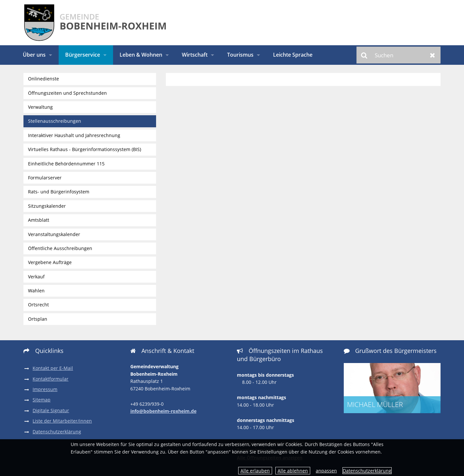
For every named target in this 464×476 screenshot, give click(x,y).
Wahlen (36, 291)
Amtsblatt (39, 220)
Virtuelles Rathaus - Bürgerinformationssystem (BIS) (85, 149)
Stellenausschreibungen (55, 121)
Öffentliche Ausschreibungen (60, 248)
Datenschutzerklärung (367, 471)
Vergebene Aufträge (50, 262)
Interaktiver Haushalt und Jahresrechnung (74, 135)
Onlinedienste (43, 79)
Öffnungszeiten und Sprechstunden (67, 93)
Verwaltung (40, 107)
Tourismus (240, 55)
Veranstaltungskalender (54, 234)
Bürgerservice (83, 55)
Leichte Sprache (293, 55)
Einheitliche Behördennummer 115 (66, 164)
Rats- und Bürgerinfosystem (59, 192)
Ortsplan (38, 319)
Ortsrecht (38, 305)
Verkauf (36, 277)
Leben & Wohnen (141, 55)
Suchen (364, 55)
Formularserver (45, 178)
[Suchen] (399, 55)
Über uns (34, 55)
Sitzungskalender (47, 206)
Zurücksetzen (433, 55)
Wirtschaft (195, 55)
